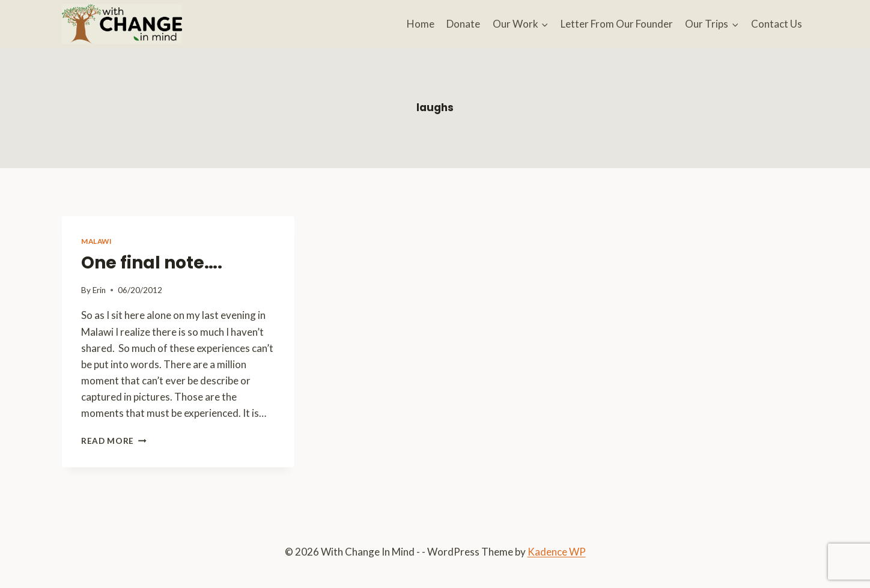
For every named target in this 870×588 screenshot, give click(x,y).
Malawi (97, 241)
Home (421, 24)
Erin (99, 290)
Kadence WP (557, 552)
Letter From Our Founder (617, 24)
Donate (463, 24)
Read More (114, 441)
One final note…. (152, 263)
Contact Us (777, 24)
